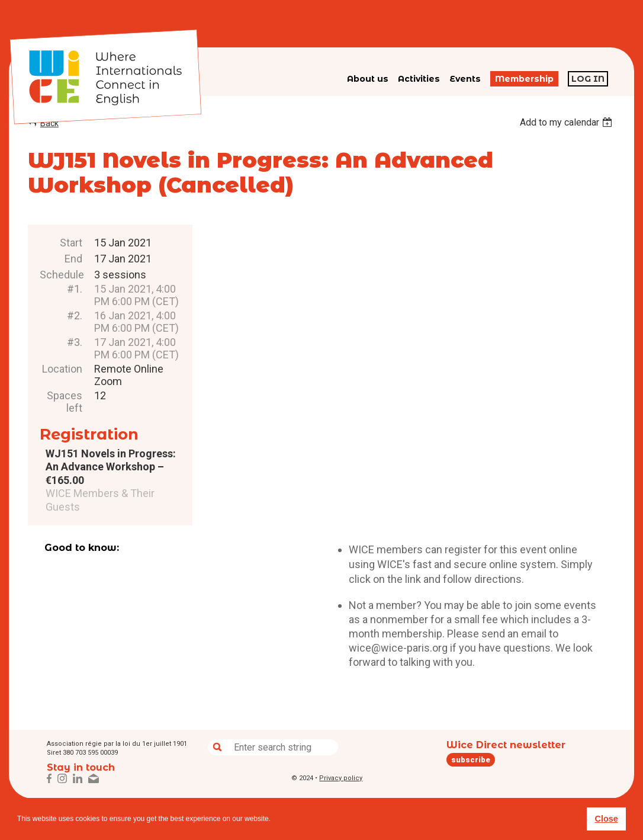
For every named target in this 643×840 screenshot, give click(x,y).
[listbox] (568, 122)
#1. (75, 289)
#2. (75, 315)
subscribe (471, 760)
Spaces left (65, 402)
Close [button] (606, 819)
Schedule (61, 275)
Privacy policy (341, 778)
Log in (588, 79)
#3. (75, 342)
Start (71, 243)
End (73, 259)
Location (62, 369)
